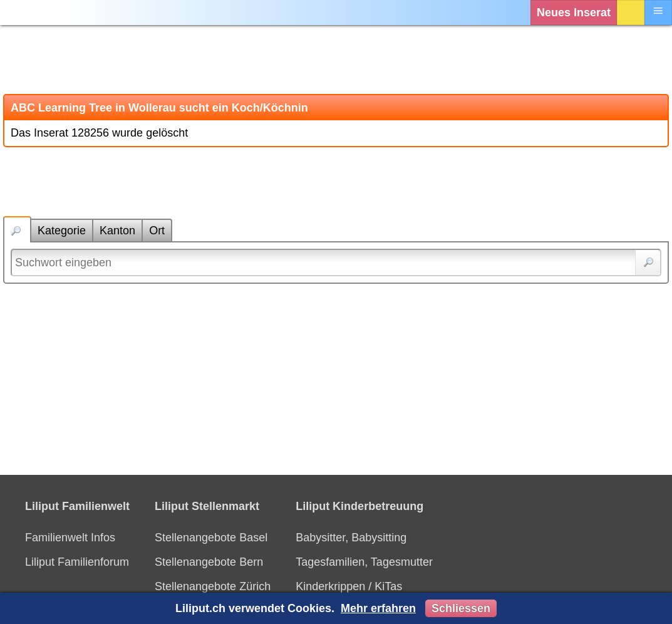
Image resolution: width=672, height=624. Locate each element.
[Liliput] (34, 13)
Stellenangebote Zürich (213, 586)
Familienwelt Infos (70, 538)
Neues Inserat (574, 13)
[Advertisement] (336, 60)
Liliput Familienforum (77, 562)
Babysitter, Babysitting (351, 538)
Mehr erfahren (378, 608)
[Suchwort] (336, 263)
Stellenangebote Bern (209, 562)
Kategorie (62, 231)
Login (631, 13)
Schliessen (461, 608)
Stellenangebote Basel (211, 538)
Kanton (117, 231)
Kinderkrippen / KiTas (349, 586)
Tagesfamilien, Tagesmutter (364, 562)
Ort (157, 231)
